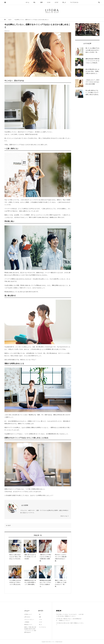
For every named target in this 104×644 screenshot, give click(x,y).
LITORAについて (28, 614)
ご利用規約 (27, 622)
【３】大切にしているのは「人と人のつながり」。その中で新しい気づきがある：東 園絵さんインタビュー (70, 615)
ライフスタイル (74, 2)
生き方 (9, 525)
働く (35, 2)
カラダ (56, 2)
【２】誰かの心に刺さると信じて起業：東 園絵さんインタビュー (70, 624)
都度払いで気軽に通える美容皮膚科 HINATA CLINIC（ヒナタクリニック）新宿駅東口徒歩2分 (30, 630)
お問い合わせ (27, 617)
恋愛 (41, 2)
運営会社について (28, 625)
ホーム (27, 2)
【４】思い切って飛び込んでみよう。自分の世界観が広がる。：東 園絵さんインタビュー (69, 620)
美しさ (64, 2)
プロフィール (64, 516)
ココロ (49, 2)
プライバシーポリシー (29, 620)
